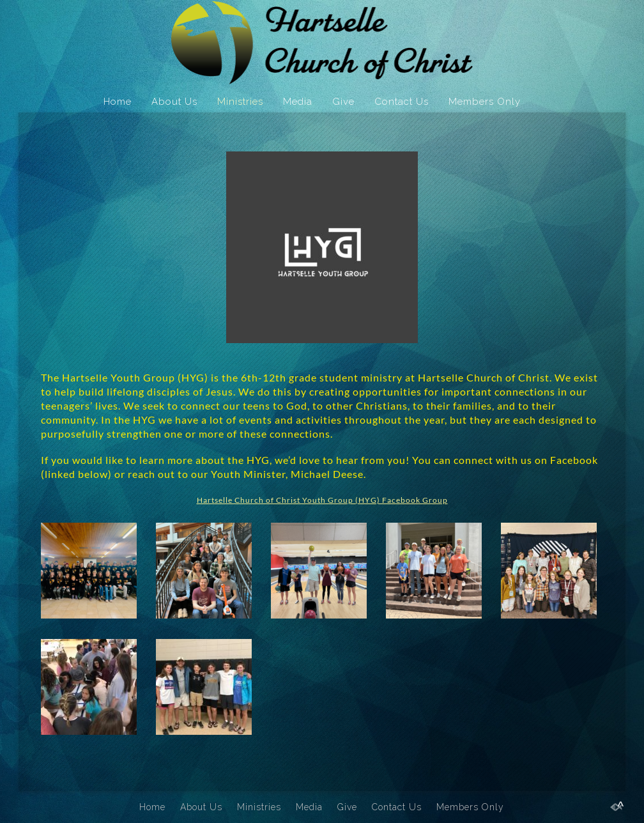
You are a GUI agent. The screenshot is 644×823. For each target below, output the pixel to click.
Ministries (240, 102)
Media (298, 102)
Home (118, 102)
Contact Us (402, 102)
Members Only (485, 102)
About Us (174, 102)
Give (343, 102)
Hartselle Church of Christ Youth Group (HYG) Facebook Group (322, 500)
